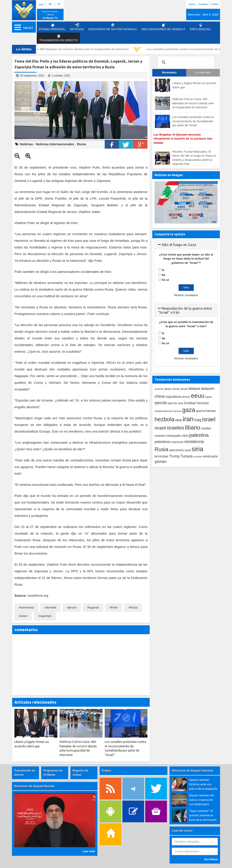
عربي (41, 4)
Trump (174, 456)
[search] (185, 62)
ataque (194, 388)
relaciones (178, 442)
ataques (208, 389)
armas (176, 389)
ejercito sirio (176, 403)
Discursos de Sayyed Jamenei (192, 771)
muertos (160, 436)
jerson (72, 607)
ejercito (161, 403)
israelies (176, 428)
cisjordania (173, 397)
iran (188, 419)
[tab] (186, 245)
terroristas (161, 456)
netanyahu (174, 436)
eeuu (198, 396)
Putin (114, 607)
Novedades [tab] (169, 73)
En (50, 4)
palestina (199, 435)
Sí (163, 270)
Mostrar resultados (186, 295)
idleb (179, 420)
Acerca (192, 4)
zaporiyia (46, 616)
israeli (160, 428)
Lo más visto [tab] (203, 73)
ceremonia (27, 607)
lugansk (94, 607)
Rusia (82, 144)
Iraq (198, 420)
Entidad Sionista (196, 403)
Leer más (89, 851)
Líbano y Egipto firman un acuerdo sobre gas (194, 85)
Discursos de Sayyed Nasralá (113, 27)
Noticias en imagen (169, 175)
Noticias (77, 27)
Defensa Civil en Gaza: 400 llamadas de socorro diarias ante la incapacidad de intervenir (70, 49)
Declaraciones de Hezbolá (163, 27)
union (24, 616)
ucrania (197, 456)
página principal (52, 27)
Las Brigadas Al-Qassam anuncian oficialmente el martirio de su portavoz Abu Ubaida (183, 139)
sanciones (176, 450)
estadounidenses (163, 411)
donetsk (51, 607)
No (164, 275)
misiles (206, 428)
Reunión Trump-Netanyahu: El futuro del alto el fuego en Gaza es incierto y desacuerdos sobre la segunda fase (194, 158)
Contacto (203, 4)
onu (186, 436)
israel (209, 419)
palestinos (163, 442)
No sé (165, 280)
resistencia (194, 442)
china (159, 396)
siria (197, 449)
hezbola (164, 419)
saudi (188, 450)
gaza (189, 410)
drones (186, 397)
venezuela (210, 456)
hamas (211, 411)
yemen (160, 462)
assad (184, 389)
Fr (59, 4)
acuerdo (159, 389)
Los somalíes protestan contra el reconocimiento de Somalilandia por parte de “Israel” (193, 121)
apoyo (168, 389)
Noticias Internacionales (55, 144)
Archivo (215, 4)
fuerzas (177, 411)
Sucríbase (211, 859)
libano (193, 427)
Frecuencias (200, 27)
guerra (200, 411)
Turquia (186, 456)
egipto (209, 397)
